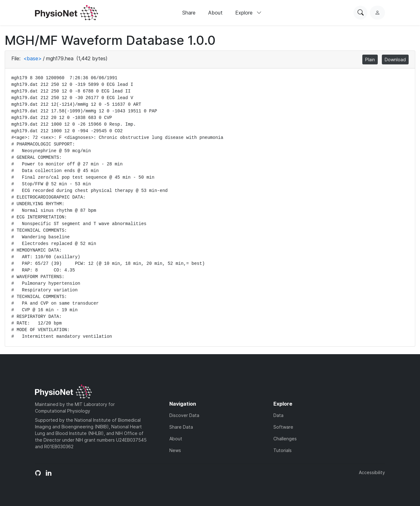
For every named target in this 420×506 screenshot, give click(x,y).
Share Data (181, 427)
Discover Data (184, 415)
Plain (370, 60)
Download (395, 60)
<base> (32, 58)
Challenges (285, 439)
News (175, 450)
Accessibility (372, 472)
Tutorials (283, 450)
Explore (248, 13)
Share (189, 13)
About (215, 13)
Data (278, 415)
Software (283, 427)
